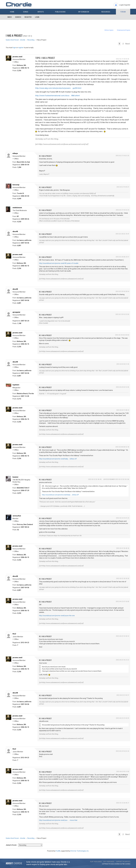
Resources (106, 12)
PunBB (58, 851)
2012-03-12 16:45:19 (123, 548)
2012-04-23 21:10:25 (123, 718)
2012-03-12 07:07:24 (123, 518)
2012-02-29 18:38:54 (122, 291)
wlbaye (15, 153)
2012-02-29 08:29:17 (122, 257)
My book (84, 12)
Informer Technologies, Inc (80, 851)
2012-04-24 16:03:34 (122, 751)
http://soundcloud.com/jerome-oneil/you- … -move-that (58, 820)
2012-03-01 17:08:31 (123, 410)
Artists (41, 12)
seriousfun (17, 516)
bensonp (16, 185)
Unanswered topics (124, 30)
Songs (26, 12)
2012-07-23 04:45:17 (123, 803)
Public (60, 12)
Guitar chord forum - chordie (15, 40)
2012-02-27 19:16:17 (123, 187)
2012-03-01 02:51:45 (123, 387)
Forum (123, 12)
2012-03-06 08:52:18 (122, 447)
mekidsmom (17, 208)
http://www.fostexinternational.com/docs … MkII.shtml (57, 96)
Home (12, 12)
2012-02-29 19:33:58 (122, 314)
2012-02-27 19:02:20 (122, 156)
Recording (31, 40)
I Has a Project (14, 35)
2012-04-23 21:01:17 (123, 695)
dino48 (15, 231)
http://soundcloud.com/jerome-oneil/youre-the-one (57, 616)
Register (28, 17)
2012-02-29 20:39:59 (122, 335)
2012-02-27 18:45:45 (123, 59)
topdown (16, 385)
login (14, 48)
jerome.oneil (17, 57)
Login (37, 17)
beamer (15, 477)
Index (10, 17)
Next (128, 44)
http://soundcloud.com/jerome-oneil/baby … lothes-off (58, 459)
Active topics (109, 30)
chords (128, 864)
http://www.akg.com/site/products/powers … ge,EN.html (58, 88)
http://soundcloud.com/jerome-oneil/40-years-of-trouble (59, 263)
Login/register (125, 5)
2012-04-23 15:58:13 (123, 636)
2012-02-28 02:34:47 (122, 234)
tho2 (14, 634)
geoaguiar (16, 312)
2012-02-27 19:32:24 (122, 210)
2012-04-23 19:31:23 (123, 660)
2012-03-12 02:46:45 (95, 479)
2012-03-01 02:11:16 (123, 364)
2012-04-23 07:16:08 (122, 601)
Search (18, 17)
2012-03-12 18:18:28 (123, 578)
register (21, 48)
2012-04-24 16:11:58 (123, 771)
